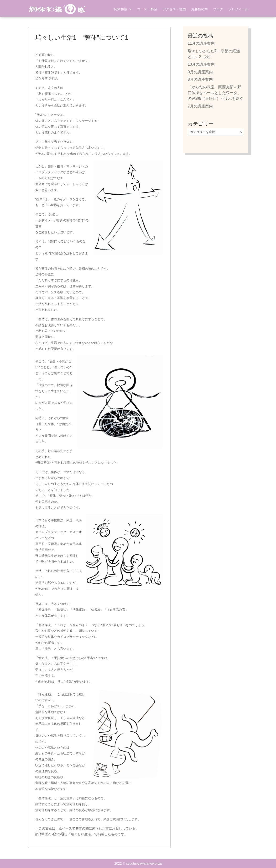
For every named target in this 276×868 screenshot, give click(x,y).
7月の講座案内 (200, 106)
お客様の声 (199, 9)
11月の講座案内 (201, 43)
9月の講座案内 (200, 72)
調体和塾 (120, 9)
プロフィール (238, 9)
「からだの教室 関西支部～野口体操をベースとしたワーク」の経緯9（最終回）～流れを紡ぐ (216, 93)
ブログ (218, 9)
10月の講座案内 (201, 64)
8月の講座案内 (200, 79)
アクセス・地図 (174, 9)
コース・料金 (147, 9)
